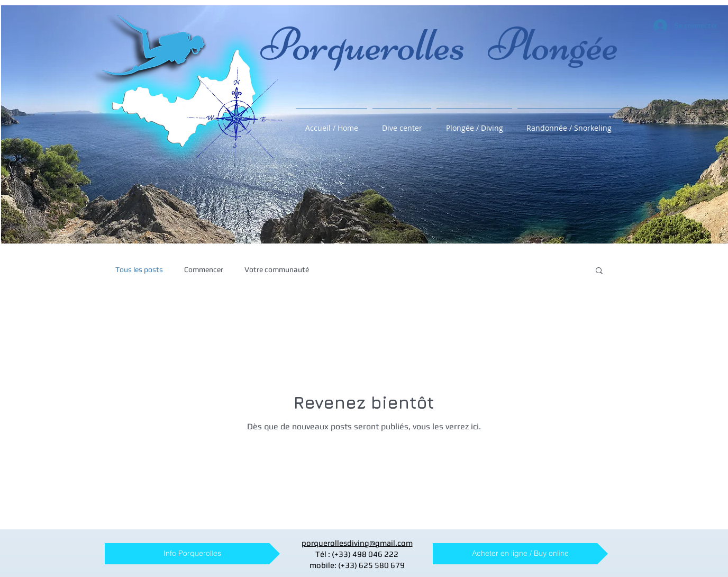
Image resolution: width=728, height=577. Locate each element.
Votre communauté (277, 269)
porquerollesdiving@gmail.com (357, 543)
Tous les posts (139, 269)
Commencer (204, 269)
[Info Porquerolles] (192, 554)
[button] (599, 271)
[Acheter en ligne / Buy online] (520, 554)
